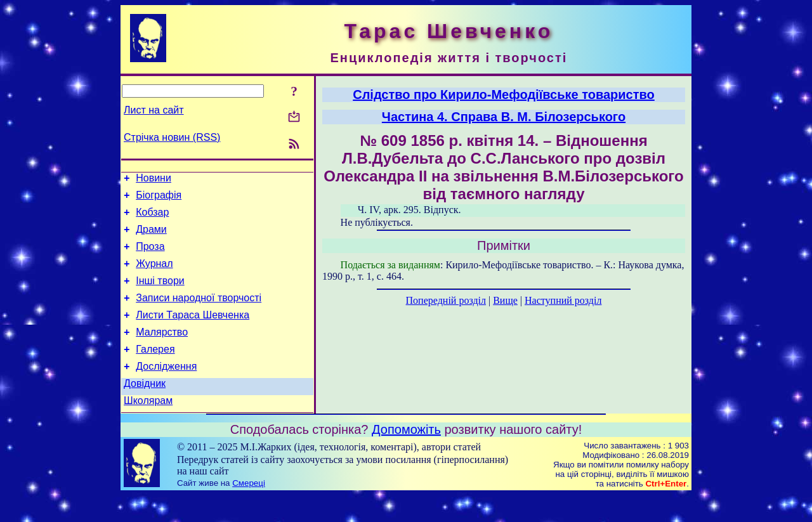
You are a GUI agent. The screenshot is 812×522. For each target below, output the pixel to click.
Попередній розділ (446, 300)
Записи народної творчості (199, 313)
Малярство (162, 351)
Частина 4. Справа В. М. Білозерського (504, 117)
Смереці (249, 510)
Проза (150, 256)
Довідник (145, 408)
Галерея (155, 370)
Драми (151, 237)
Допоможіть (406, 456)
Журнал (154, 275)
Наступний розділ (563, 300)
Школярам (148, 427)
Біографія (159, 199)
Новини (154, 180)
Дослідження (166, 389)
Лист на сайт (154, 110)
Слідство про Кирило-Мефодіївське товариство (504, 95)
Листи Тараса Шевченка (193, 332)
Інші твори (160, 294)
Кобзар (152, 218)
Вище (505, 300)
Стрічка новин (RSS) (172, 137)
